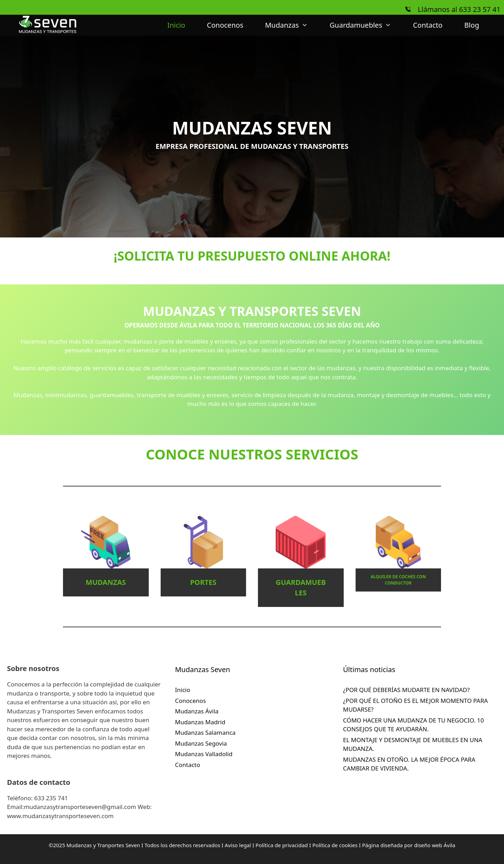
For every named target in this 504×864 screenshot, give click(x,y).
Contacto (428, 25)
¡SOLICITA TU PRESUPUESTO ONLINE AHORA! (252, 256)
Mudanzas (292, 25)
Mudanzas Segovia (201, 743)
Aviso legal (239, 845)
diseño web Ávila (435, 845)
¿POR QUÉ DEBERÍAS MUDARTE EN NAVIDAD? (406, 690)
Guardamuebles (366, 25)
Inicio (176, 25)
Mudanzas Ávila (197, 711)
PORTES (203, 582)
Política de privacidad (282, 845)
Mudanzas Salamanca (205, 732)
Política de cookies (336, 845)
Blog (472, 25)
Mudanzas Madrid (200, 722)
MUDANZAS (106, 582)
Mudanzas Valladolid (204, 754)
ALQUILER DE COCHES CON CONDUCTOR (398, 580)
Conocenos (225, 25)
